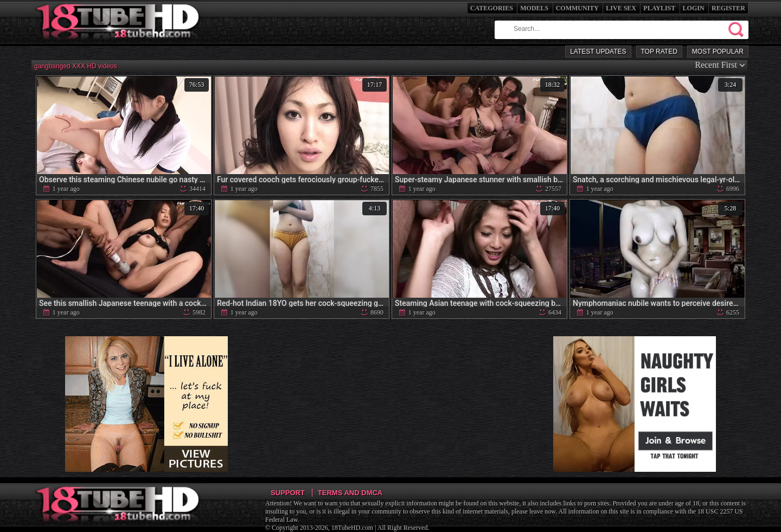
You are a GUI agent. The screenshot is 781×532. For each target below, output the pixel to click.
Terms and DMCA (350, 493)
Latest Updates (598, 52)
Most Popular (718, 52)
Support (288, 493)
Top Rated (659, 52)
